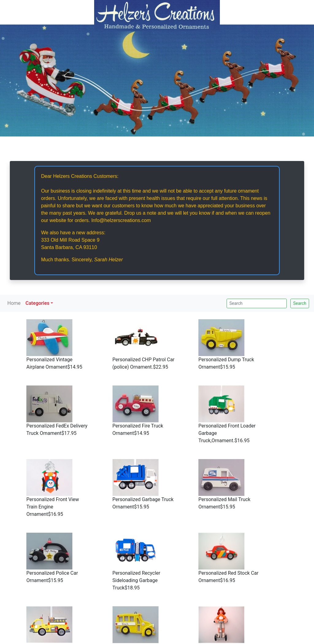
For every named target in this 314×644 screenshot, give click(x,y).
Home (14, 303)
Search (300, 303)
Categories (37, 303)
